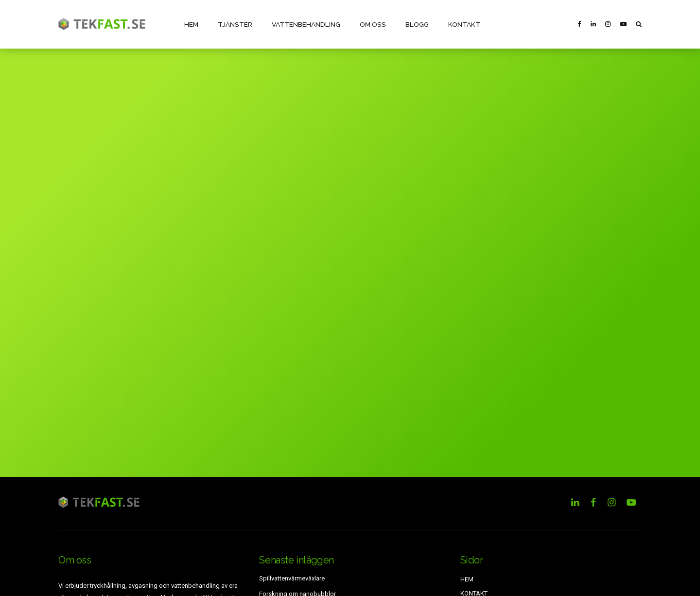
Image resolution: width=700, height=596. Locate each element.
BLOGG (413, 24)
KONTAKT (459, 24)
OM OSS (369, 24)
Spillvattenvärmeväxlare (292, 578)
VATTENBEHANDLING (304, 24)
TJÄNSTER (234, 24)
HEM (191, 24)
